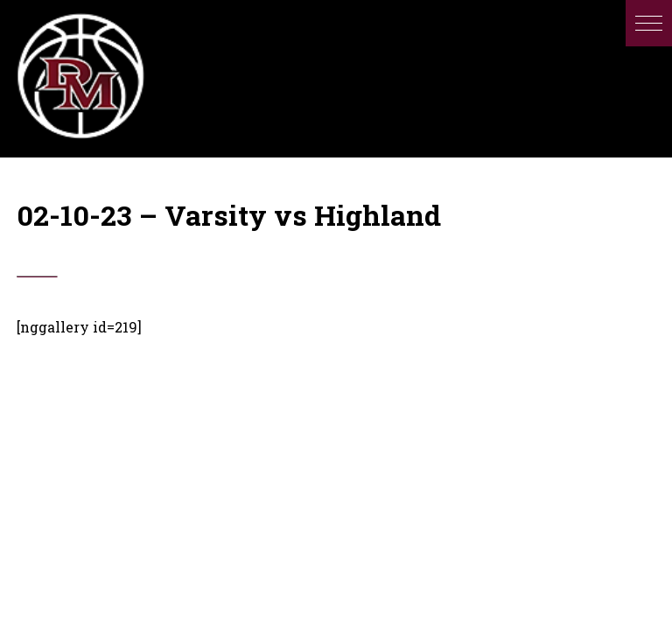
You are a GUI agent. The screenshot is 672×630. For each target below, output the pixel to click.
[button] (649, 23)
